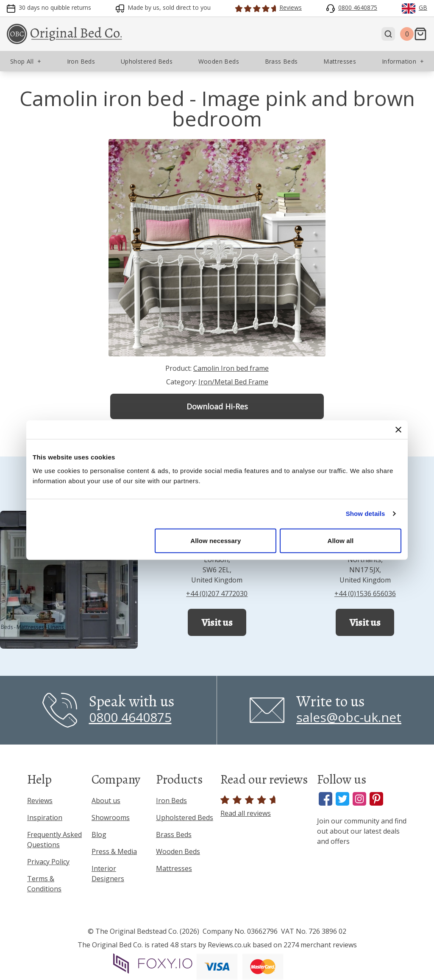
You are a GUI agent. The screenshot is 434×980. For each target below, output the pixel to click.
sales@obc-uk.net (349, 717)
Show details (366, 514)
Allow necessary (216, 540)
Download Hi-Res (217, 406)
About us (106, 801)
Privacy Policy (48, 862)
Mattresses (174, 868)
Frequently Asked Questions (54, 840)
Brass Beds (174, 834)
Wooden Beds (178, 851)
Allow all (341, 540)
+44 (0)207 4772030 (217, 594)
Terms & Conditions (44, 884)
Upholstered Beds (185, 818)
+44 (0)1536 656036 (365, 594)
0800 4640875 (130, 717)
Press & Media (114, 851)
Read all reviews (249, 807)
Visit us (217, 622)
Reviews (40, 801)
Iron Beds (171, 801)
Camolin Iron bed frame (231, 368)
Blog (99, 834)
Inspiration (45, 818)
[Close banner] (398, 430)
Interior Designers (108, 874)
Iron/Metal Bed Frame (233, 382)
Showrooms (111, 818)
